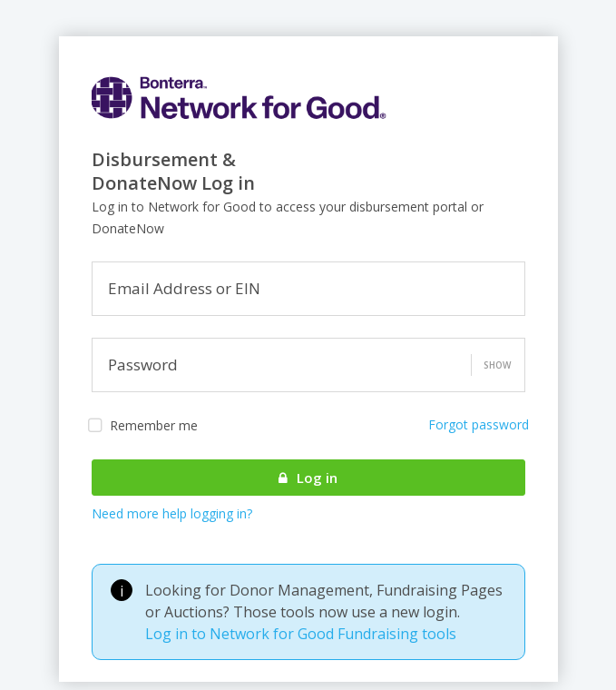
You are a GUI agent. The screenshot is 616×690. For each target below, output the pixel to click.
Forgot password (479, 424)
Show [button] (497, 365)
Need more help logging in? (172, 513)
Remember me (143, 426)
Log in (308, 478)
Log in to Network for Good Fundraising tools (301, 634)
